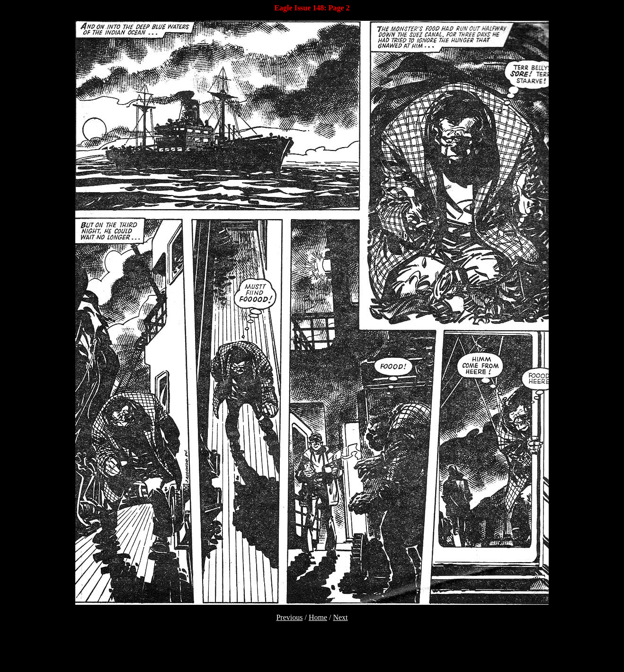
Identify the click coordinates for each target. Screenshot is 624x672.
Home (318, 617)
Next (340, 617)
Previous (289, 617)
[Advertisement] (312, 654)
